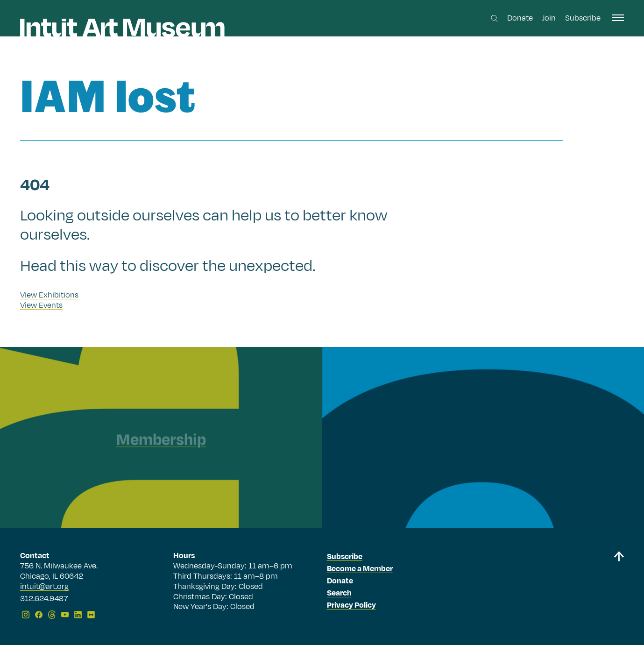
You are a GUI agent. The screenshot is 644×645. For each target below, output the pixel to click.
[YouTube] (65, 615)
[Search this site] (494, 18)
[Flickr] (91, 615)
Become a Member (360, 569)
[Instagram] (26, 615)
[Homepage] (122, 28)
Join (549, 18)
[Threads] (52, 615)
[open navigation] (618, 18)
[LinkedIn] (78, 615)
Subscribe (583, 18)
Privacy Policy (351, 605)
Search (339, 593)
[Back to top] (619, 587)
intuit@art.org (44, 587)
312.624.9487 (44, 599)
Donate (520, 18)
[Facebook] (39, 615)
